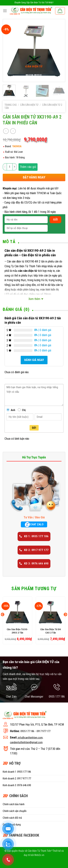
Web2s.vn (39, 855)
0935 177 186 (27, 731)
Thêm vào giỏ (28, 167)
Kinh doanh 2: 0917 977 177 (17, 778)
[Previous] (3, 622)
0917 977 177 (44, 731)
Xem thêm (34, 299)
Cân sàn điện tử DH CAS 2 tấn (51, 631)
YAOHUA (17, 146)
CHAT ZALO (34, 524)
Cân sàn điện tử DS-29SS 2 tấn (17, 631)
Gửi (34, 428)
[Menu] (5, 11)
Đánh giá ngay (34, 360)
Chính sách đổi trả (12, 818)
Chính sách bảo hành (14, 804)
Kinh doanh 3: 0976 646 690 (17, 785)
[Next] (65, 622)
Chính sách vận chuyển (15, 811)
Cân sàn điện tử (29, 105)
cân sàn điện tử (28, 271)
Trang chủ (11, 105)
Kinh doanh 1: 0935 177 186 (17, 772)
